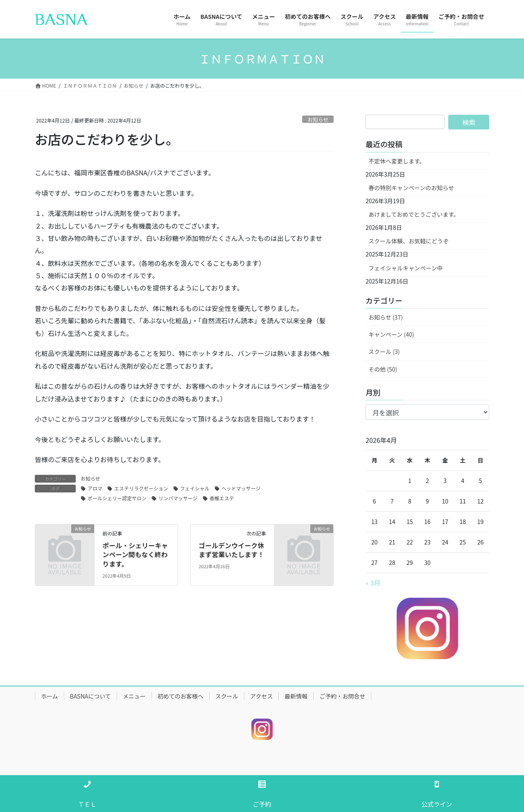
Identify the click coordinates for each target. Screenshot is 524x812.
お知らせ (318, 119)
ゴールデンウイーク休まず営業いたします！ (231, 550)
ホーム (50, 696)
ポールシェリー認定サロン (117, 498)
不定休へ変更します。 (397, 161)
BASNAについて (90, 696)
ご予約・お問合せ (342, 696)
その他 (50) (383, 369)
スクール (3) (384, 352)
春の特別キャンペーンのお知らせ (411, 188)
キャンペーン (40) (391, 334)
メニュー (134, 696)
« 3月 (373, 583)
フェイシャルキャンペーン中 (405, 268)
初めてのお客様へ (181, 696)
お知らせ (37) (386, 317)
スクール (227, 696)
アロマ (95, 488)
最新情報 (296, 696)
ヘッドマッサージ (241, 488)
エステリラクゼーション (141, 488)
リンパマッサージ (178, 498)
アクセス (261, 696)
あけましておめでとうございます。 (414, 214)
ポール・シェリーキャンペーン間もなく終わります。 (135, 555)
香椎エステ (222, 498)
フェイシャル (195, 488)
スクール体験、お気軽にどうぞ (409, 241)
